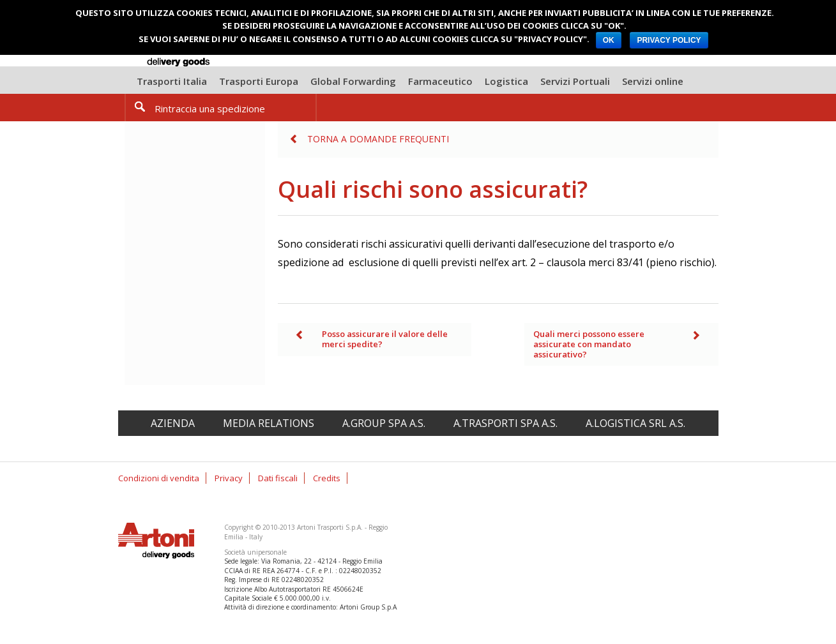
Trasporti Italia (172, 81)
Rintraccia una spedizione (210, 109)
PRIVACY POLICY (669, 40)
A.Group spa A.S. (384, 423)
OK (609, 40)
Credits (327, 478)
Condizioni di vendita (159, 478)
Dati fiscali (278, 478)
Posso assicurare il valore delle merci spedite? (385, 339)
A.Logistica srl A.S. (635, 423)
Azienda (173, 423)
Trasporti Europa (259, 81)
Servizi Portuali (575, 81)
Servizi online (653, 81)
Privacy (229, 478)
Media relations (269, 423)
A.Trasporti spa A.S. (505, 423)
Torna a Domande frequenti (378, 139)
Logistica (506, 81)
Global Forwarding (353, 81)
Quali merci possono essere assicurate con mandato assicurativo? (589, 344)
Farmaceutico (440, 81)
